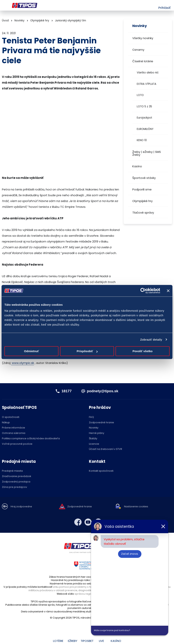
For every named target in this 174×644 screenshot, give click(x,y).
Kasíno (137, 166)
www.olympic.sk (22, 363)
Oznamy (138, 50)
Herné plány (97, 433)
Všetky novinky (143, 38)
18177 (65, 391)
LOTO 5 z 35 (144, 106)
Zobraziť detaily (151, 340)
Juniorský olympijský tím (71, 21)
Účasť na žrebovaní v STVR (106, 449)
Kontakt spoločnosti (101, 471)
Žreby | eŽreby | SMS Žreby (147, 153)
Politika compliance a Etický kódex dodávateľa (31, 439)
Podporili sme (142, 189)
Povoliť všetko (143, 351)
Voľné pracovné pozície (17, 444)
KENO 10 (142, 140)
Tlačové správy (143, 213)
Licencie (94, 444)
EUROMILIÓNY (145, 129)
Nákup (6, 422)
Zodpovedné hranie (101, 422)
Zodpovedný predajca (16, 482)
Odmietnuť (32, 351)
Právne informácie (14, 428)
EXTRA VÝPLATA (147, 84)
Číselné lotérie (143, 61)
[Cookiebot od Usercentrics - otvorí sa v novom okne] (143, 291)
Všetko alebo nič (148, 73)
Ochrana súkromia (14, 433)
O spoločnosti (11, 417)
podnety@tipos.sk (103, 391)
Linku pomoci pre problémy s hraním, (76, 587)
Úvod (5, 21)
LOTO (140, 95)
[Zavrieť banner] (168, 291)
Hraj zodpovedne (22, 507)
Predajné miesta (12, 471)
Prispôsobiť (87, 351)
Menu (4, 5)
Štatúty (93, 439)
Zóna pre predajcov (14, 487)
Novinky (19, 21)
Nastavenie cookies (136, 507)
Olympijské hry (142, 201)
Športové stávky (144, 178)
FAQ (91, 417)
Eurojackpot (144, 118)
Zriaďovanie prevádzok (16, 476)
